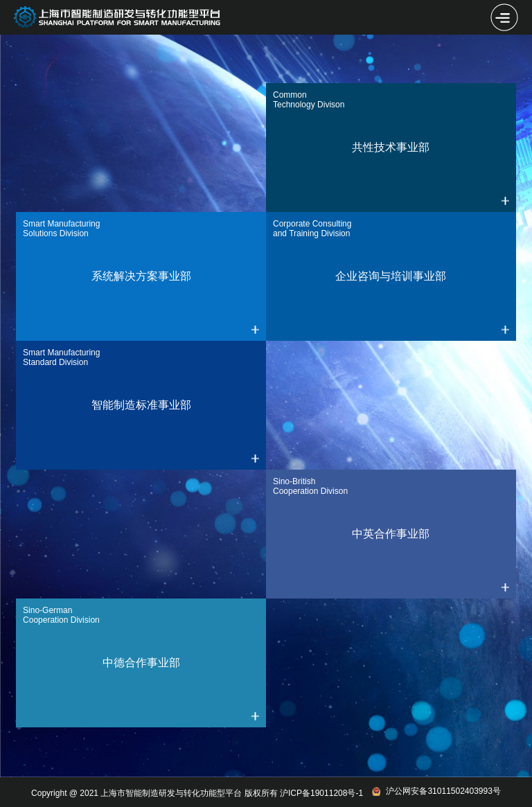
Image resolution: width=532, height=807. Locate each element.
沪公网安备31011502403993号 (436, 791)
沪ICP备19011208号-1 (321, 793)
